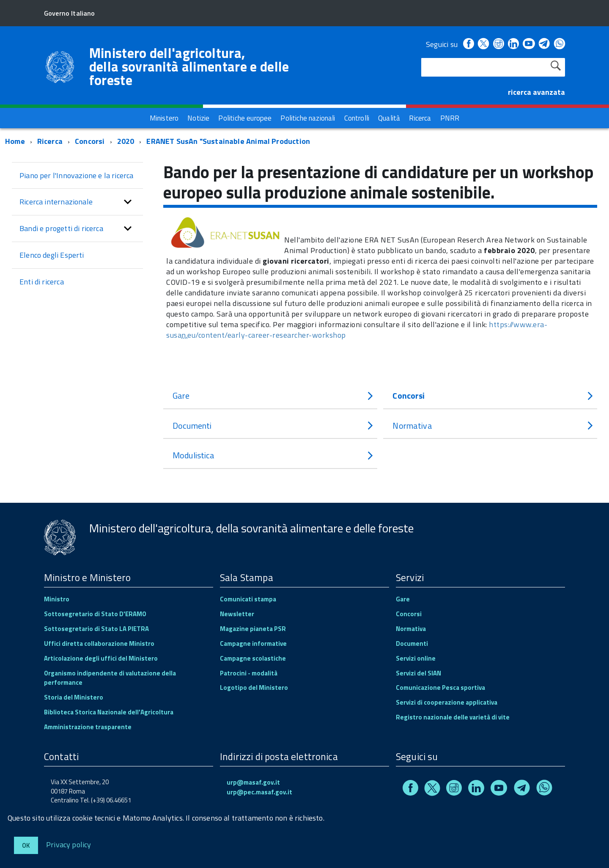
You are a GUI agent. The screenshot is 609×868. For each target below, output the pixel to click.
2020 (126, 141)
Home (15, 141)
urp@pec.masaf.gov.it (259, 792)
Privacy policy (69, 844)
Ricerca (50, 141)
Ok (26, 845)
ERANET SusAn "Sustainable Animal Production (228, 141)
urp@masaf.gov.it (253, 782)
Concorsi (91, 141)
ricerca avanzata (536, 92)
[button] (128, 202)
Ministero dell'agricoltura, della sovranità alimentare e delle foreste (189, 66)
